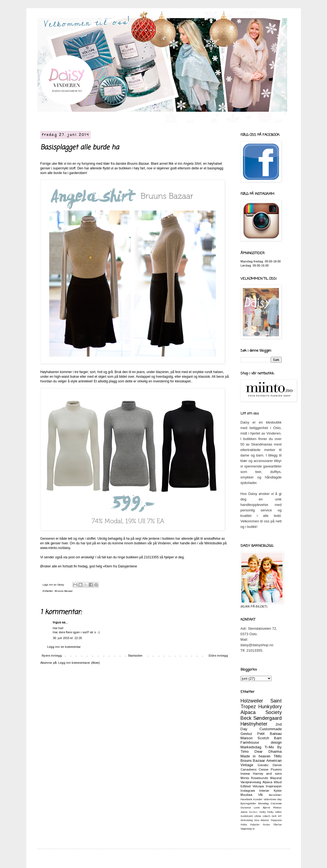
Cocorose (276, 803)
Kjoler (278, 791)
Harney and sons (267, 774)
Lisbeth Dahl (269, 816)
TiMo (278, 756)
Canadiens (248, 769)
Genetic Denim (270, 765)
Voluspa (258, 786)
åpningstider (248, 803)
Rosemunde (259, 778)
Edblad (246, 786)
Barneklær (275, 795)
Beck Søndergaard (261, 718)
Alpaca (267, 782)
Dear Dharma (268, 751)
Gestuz (246, 734)
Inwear (245, 774)
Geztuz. (253, 812)
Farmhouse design (261, 742)
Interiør (264, 791)
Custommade (271, 729)
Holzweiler (252, 701)
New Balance (262, 820)
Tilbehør (277, 825)
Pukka (244, 825)
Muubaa (246, 795)
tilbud (278, 782)
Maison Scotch (255, 738)
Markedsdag (251, 747)
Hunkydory (270, 707)
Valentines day (273, 799)
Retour (266, 825)
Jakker (278, 812)
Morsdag (263, 803)
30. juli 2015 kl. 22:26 (67, 638)
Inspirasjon (274, 786)
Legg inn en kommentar (64, 647)
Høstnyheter (254, 724)
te (254, 829)
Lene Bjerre (262, 807)
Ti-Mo (269, 747)
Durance (246, 807)
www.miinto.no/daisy (55, 548)
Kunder (258, 799)
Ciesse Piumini (270, 769)
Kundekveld (247, 816)
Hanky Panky (266, 812)
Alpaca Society (261, 712)
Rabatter (255, 825)
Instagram (248, 791)
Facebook (246, 799)
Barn (278, 738)
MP (280, 816)
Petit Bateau (269, 734)
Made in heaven (255, 756)
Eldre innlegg (218, 656)
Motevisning (247, 820)
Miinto (245, 778)
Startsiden (135, 656)
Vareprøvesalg (251, 782)
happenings (246, 829)
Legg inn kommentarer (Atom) (79, 663)
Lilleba (258, 816)
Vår (261, 795)
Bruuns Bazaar (64, 591)
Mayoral (276, 778)
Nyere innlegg (52, 656)
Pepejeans (276, 820)
